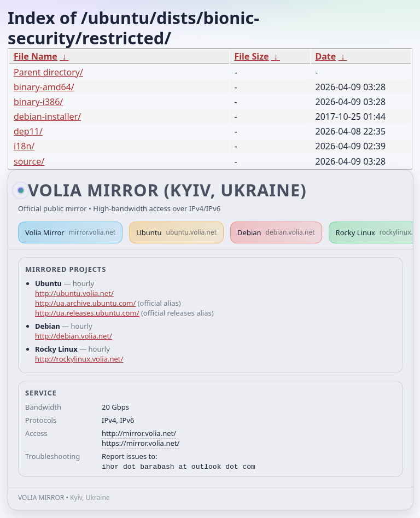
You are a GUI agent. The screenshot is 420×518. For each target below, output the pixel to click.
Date (326, 56)
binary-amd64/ (44, 87)
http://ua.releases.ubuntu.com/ (87, 313)
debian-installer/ (47, 117)
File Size (252, 56)
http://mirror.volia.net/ (139, 433)
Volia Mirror (70, 232)
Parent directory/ (48, 72)
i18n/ (24, 146)
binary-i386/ (38, 102)
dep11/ (28, 131)
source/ (29, 161)
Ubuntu (176, 232)
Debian (276, 232)
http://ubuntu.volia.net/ (74, 293)
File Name (36, 56)
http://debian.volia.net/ (74, 336)
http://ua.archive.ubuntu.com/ (85, 303)
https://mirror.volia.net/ (141, 443)
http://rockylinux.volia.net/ (79, 359)
